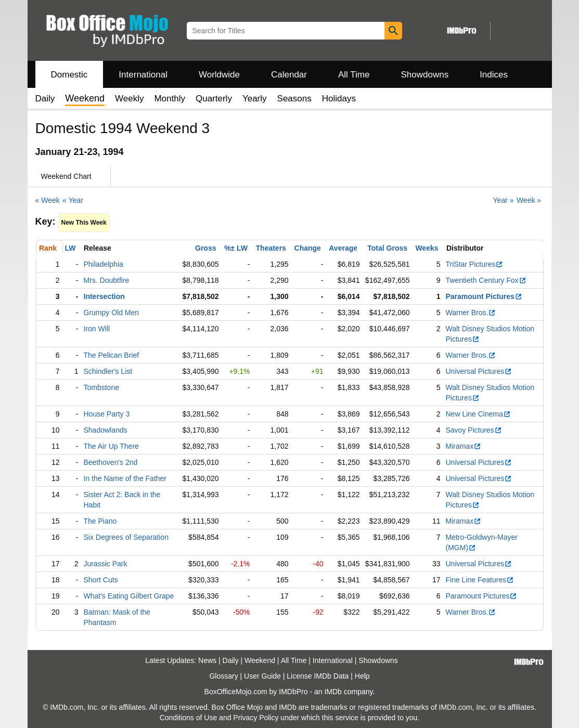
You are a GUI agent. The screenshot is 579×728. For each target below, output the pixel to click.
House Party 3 (107, 414)
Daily (45, 99)
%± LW (236, 248)
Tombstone (101, 387)
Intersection (104, 296)
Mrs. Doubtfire (107, 280)
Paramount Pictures (484, 296)
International (143, 75)
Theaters (271, 248)
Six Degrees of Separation (126, 537)
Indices (494, 75)
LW (70, 248)
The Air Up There (111, 446)
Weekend (260, 660)
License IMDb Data (318, 676)
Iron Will (97, 329)
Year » (504, 200)
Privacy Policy (256, 718)
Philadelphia (104, 264)
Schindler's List (108, 371)
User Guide (262, 676)
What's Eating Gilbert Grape (129, 596)
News (207, 660)
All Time (354, 75)
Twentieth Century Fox (486, 280)
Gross (205, 248)
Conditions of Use (189, 718)
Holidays (339, 99)
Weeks (427, 248)
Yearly (255, 99)
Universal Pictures (479, 371)
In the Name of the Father (125, 478)
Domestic (69, 75)
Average (343, 248)
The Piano (100, 521)
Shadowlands (106, 430)
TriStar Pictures (475, 264)
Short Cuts (101, 580)
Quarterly (214, 99)
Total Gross (387, 248)
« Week (48, 200)
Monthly (170, 99)
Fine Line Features (480, 580)
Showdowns (424, 75)
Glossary (223, 676)
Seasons (294, 99)
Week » (529, 200)
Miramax (464, 446)
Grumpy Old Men (112, 313)
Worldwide (219, 75)
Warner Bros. (471, 313)
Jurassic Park (106, 564)
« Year (73, 200)
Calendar (289, 75)
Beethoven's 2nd (111, 462)
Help (362, 676)
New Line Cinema (479, 414)
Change (308, 248)
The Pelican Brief (112, 355)
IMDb (333, 692)
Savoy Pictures (474, 430)
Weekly (129, 99)
